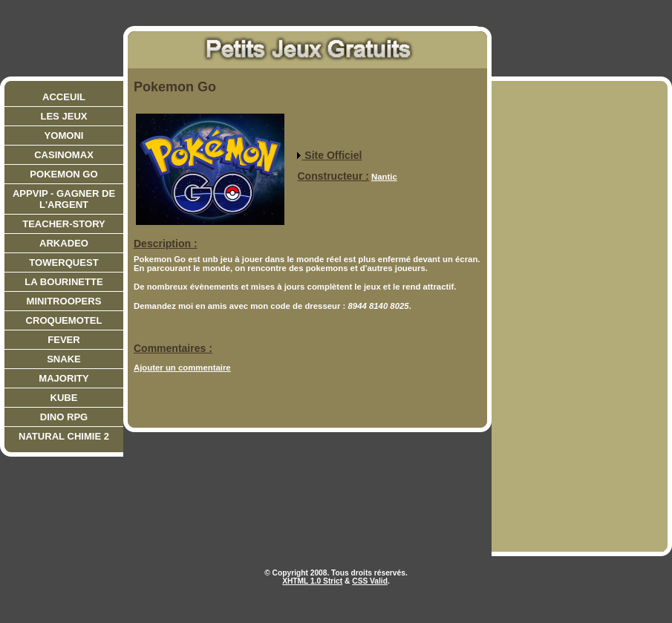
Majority (63, 378)
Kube (64, 398)
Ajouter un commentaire (182, 368)
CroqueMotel (64, 320)
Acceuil (64, 97)
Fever (64, 340)
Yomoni (64, 136)
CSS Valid (370, 581)
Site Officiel (329, 155)
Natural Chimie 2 (64, 436)
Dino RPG (64, 417)
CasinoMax (64, 155)
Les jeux (63, 116)
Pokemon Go (63, 174)
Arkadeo (64, 243)
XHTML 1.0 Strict (312, 581)
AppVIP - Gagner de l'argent (64, 199)
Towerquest (63, 262)
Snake (64, 359)
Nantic (384, 177)
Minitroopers (64, 301)
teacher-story (64, 224)
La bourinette (63, 282)
